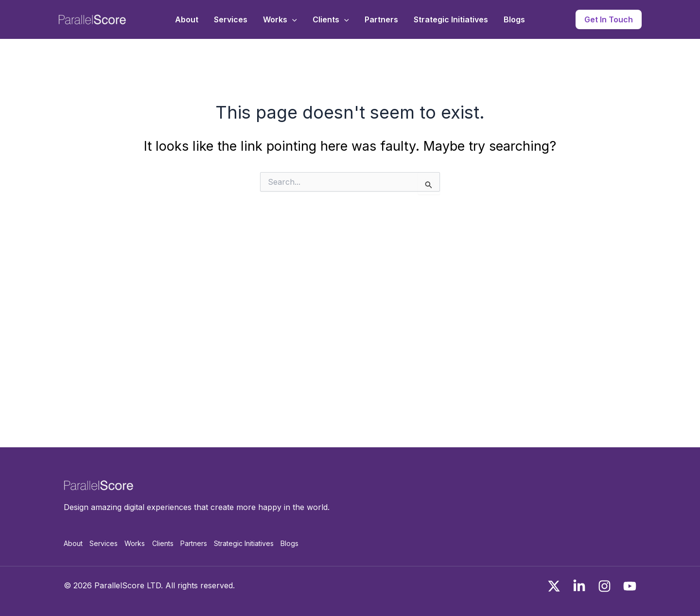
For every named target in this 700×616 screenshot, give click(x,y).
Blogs (514, 19)
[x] (554, 586)
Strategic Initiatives (451, 19)
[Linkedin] (579, 586)
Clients (331, 19)
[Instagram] (604, 586)
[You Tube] (630, 586)
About (187, 19)
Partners (381, 19)
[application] (292, 19)
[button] (609, 19)
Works (280, 19)
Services (231, 19)
